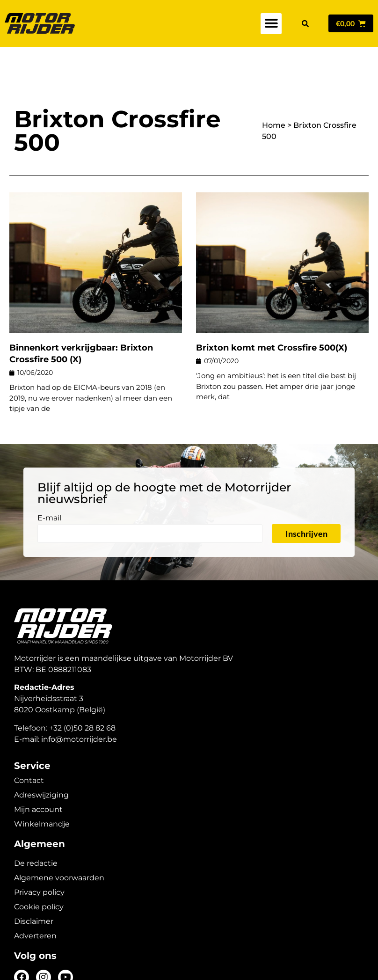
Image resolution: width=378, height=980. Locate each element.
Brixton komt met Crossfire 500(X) (272, 315)
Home (274, 92)
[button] (271, 24)
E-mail (49, 486)
